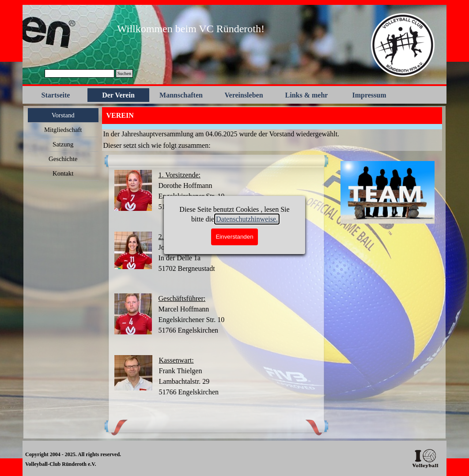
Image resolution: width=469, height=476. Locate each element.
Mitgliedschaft (63, 130)
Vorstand (63, 115)
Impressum (369, 95)
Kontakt (63, 173)
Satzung (63, 144)
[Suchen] (79, 73)
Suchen (124, 73)
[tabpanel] (191, 29)
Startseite (56, 95)
